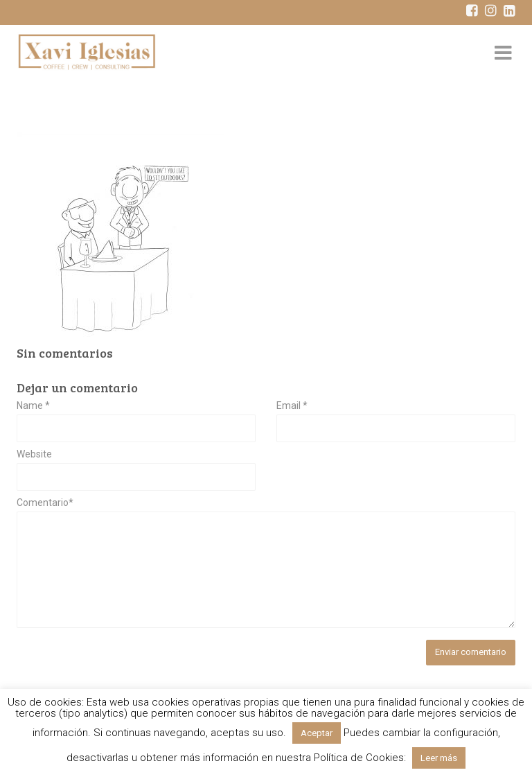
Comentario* (45, 503)
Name (33, 406)
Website (34, 454)
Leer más (439, 758)
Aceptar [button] (317, 733)
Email (292, 406)
